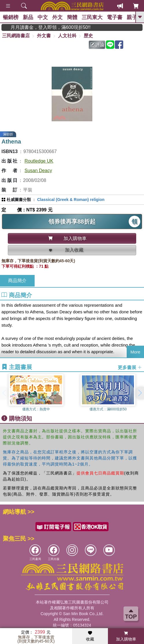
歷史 (88, 36)
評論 (97, 45)
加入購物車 (126, 636)
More (135, 352)
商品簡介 (17, 281)
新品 (28, 17)
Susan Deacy (38, 171)
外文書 (44, 36)
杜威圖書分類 (19, 200)
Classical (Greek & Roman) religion (71, 200)
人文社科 (67, 36)
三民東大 (92, 17)
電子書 (115, 17)
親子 (132, 17)
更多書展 (130, 367)
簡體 (72, 17)
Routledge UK (39, 161)
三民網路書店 (16, 36)
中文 (43, 17)
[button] (140, 393)
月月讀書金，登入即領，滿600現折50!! (56, 27)
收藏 (90, 636)
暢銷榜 (11, 17)
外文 (57, 17)
